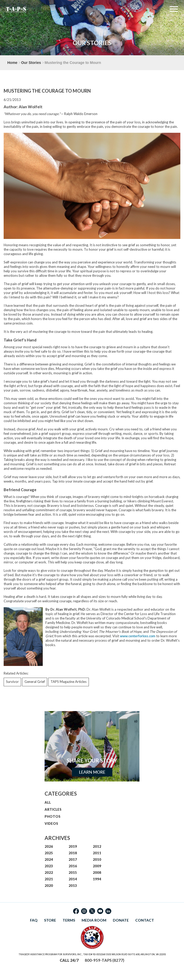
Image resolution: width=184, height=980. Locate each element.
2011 (97, 853)
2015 (73, 873)
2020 (49, 886)
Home (12, 63)
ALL (48, 802)
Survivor (12, 682)
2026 (49, 846)
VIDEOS (51, 823)
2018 (73, 853)
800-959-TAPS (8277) (105, 960)
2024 (49, 859)
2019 (73, 846)
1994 (97, 879)
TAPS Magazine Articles (69, 682)
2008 (97, 873)
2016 (73, 866)
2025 (49, 853)
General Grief (35, 682)
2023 (49, 866)
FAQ (34, 920)
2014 (73, 879)
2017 (73, 859)
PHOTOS (53, 816)
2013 (73, 886)
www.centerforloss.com (138, 636)
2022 (49, 873)
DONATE (121, 920)
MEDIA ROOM (94, 920)
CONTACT (145, 920)
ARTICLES (53, 809)
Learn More (92, 772)
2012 (97, 846)
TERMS (69, 920)
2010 (97, 859)
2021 (49, 879)
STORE (50, 920)
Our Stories (31, 63)
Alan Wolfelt (31, 107)
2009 (97, 866)
